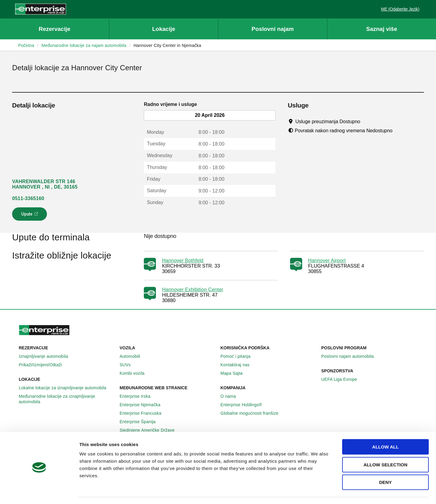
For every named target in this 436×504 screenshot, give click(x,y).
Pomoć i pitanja (239, 356)
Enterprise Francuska (144, 413)
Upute (30, 216)
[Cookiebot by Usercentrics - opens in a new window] (39, 492)
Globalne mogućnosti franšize (253, 413)
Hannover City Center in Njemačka (167, 45)
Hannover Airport (327, 260)
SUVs (129, 365)
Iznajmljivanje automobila (47, 356)
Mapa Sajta (235, 373)
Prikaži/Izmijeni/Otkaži (44, 365)
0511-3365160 (28, 198)
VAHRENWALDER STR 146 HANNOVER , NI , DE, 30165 (45, 184)
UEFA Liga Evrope (342, 379)
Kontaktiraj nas (238, 365)
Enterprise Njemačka (143, 405)
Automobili (133, 356)
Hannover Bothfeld (183, 260)
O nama (231, 396)
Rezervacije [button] (55, 29)
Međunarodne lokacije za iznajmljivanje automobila (67, 399)
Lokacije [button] (163, 29)
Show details (314, 492)
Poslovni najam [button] (273, 29)
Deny (385, 465)
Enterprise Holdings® (245, 405)
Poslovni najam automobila (351, 356)
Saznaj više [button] (381, 29)
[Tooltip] (366, 121)
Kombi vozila (135, 373)
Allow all (385, 430)
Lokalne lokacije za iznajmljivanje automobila (66, 388)
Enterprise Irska (138, 396)
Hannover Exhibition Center (193, 290)
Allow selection (386, 448)
